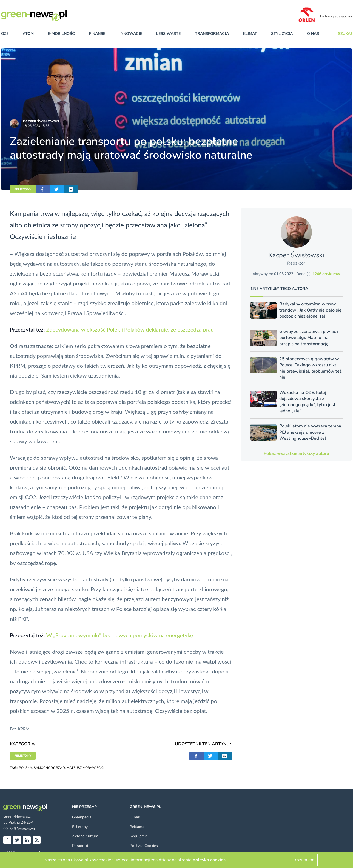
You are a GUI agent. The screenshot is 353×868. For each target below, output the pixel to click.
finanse (97, 34)
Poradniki (80, 846)
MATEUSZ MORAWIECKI (85, 768)
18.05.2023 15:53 (36, 126)
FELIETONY (23, 189)
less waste (168, 34)
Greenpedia (82, 817)
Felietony (80, 827)
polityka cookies (209, 860)
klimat (250, 34)
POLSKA (25, 768)
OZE (5, 34)
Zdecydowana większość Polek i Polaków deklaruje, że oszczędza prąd (130, 329)
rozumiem (305, 860)
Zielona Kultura (85, 836)
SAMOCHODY (44, 768)
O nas (313, 34)
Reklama (137, 827)
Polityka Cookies (144, 846)
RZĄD (60, 768)
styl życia (282, 34)
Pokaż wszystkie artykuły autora (296, 453)
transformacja (212, 34)
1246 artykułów (326, 274)
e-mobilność (61, 34)
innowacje (131, 34)
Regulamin (139, 836)
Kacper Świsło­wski (41, 121)
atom (28, 34)
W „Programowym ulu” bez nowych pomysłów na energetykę (119, 635)
